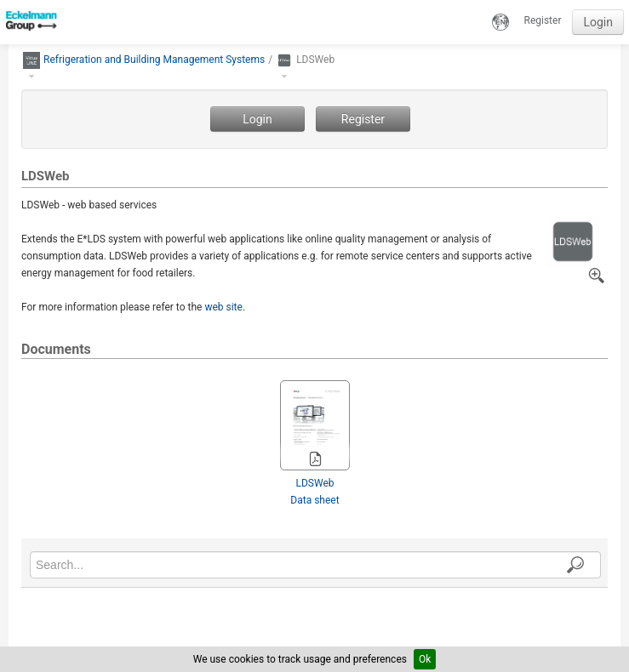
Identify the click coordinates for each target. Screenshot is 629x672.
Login (598, 22)
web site (223, 307)
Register (543, 20)
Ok (425, 659)
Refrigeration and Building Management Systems (154, 60)
